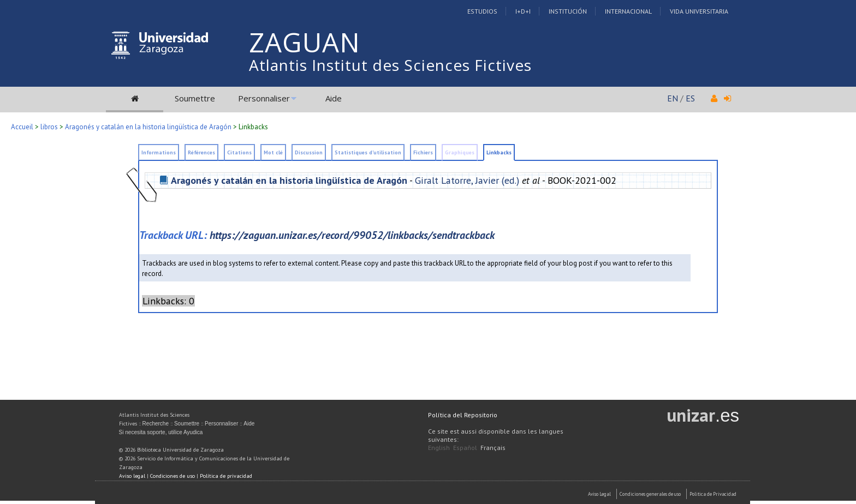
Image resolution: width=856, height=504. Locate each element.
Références (201, 152)
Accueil (22, 127)
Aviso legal (132, 476)
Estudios (482, 11)
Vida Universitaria (699, 11)
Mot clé (273, 152)
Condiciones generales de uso (650, 494)
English (439, 448)
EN (673, 98)
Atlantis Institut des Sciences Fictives (390, 65)
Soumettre (195, 98)
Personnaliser (264, 98)
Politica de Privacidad (713, 494)
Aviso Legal (599, 494)
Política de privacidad (226, 476)
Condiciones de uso (173, 476)
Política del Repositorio (463, 415)
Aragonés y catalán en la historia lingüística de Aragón (148, 127)
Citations (239, 152)
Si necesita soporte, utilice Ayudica (161, 432)
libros (49, 127)
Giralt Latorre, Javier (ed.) (467, 180)
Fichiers (423, 152)
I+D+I (523, 11)
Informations (159, 152)
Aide (334, 98)
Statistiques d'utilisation (368, 152)
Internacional (628, 11)
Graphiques (460, 152)
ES (690, 98)
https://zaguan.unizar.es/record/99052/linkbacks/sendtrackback (352, 235)
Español (465, 448)
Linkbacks (253, 127)
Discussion (309, 152)
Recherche (156, 424)
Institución (568, 11)
